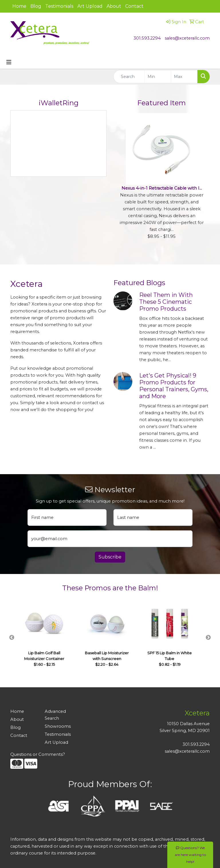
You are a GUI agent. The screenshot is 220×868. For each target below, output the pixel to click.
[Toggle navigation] (9, 62)
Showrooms (58, 726)
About (114, 6)
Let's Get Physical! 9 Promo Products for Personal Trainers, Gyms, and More (174, 386)
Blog (36, 6)
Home (19, 6)
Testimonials (59, 6)
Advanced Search (55, 715)
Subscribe (110, 557)
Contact (134, 6)
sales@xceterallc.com (187, 38)
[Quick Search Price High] (184, 77)
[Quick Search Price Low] (158, 77)
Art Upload (90, 6)
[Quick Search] (129, 77)
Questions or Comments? (38, 754)
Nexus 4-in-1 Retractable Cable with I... (162, 188)
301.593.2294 (147, 38)
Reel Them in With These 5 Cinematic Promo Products (166, 302)
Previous (12, 638)
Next (208, 638)
